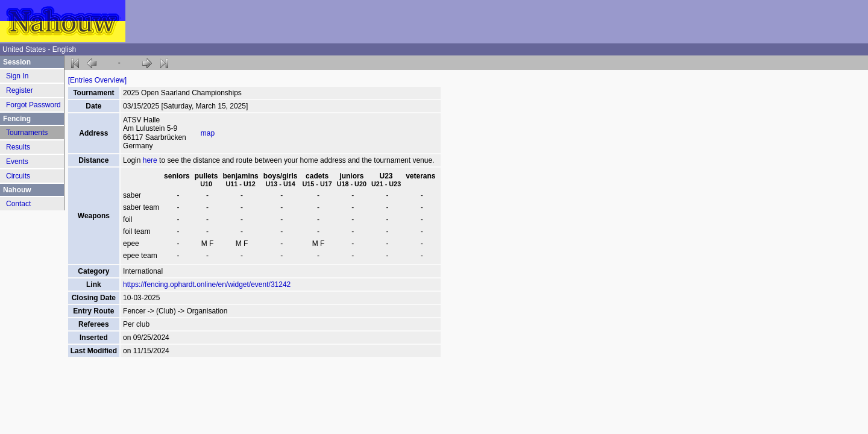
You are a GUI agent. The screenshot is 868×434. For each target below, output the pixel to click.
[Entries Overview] (97, 80)
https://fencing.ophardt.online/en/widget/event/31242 (207, 285)
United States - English (39, 49)
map (208, 133)
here (150, 160)
